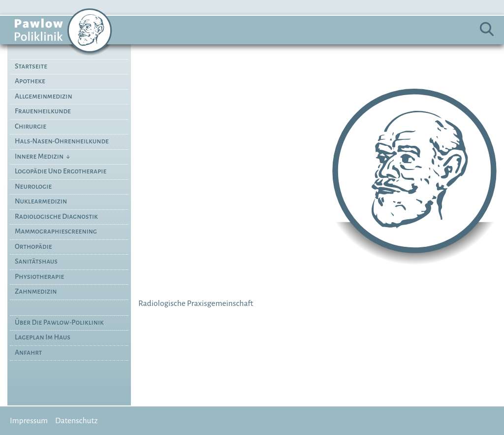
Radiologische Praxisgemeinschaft (196, 303)
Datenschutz (76, 421)
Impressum (29, 421)
